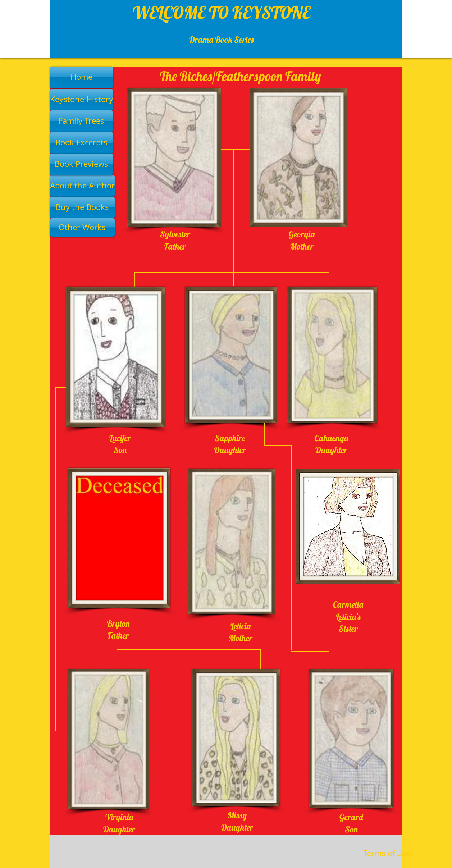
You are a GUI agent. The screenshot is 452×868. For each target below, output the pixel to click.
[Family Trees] (81, 121)
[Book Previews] (81, 164)
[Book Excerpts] (81, 143)
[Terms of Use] (387, 853)
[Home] (81, 77)
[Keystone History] (81, 100)
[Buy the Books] (82, 207)
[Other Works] (82, 227)
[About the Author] (82, 186)
